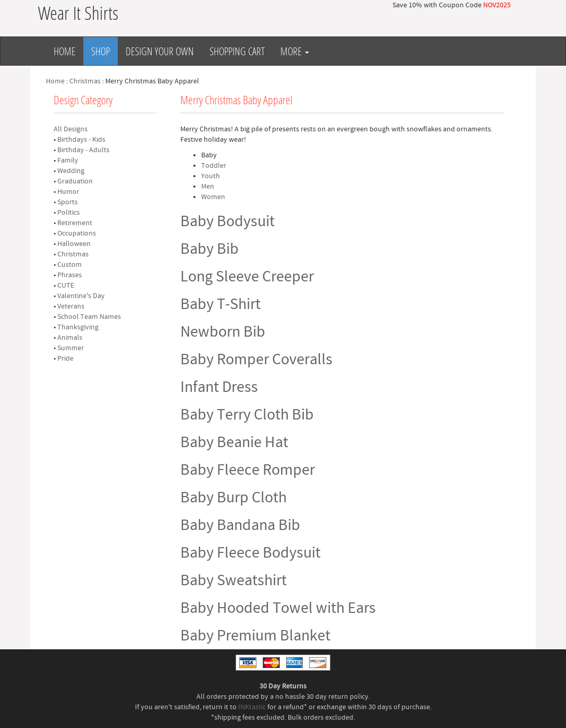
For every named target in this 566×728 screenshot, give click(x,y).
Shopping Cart (237, 51)
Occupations (77, 233)
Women (213, 197)
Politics (69, 213)
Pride (65, 359)
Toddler (214, 166)
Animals (70, 338)
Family (68, 161)
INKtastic (252, 707)
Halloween (74, 244)
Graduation (75, 181)
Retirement (75, 223)
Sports (67, 202)
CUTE (66, 286)
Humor (68, 192)
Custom (70, 265)
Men (208, 187)
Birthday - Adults (83, 150)
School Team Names (89, 317)
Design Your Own (160, 51)
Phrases (70, 275)
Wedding (71, 171)
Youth (211, 176)
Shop (101, 51)
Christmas (85, 81)
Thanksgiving (78, 327)
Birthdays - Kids (81, 140)
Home (65, 51)
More (295, 51)
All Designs (71, 129)
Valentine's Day (81, 296)
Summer (71, 348)
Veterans (71, 306)
